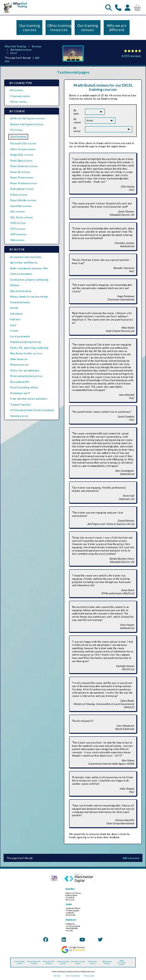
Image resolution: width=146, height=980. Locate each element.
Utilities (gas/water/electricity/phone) (32, 410)
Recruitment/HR (20, 382)
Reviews (36, 46)
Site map (57, 976)
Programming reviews (22, 189)
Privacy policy (89, 976)
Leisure (14, 331)
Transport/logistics (21, 405)
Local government (20, 336)
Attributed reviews (21, 50)
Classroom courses (20, 96)
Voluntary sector (19, 416)
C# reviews (16, 130)
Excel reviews (18, 137)
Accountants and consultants (26, 257)
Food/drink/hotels (20, 302)
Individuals (16, 314)
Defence (15, 285)
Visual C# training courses (122, 962)
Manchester (71, 920)
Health (14, 308)
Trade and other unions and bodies (29, 399)
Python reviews (19, 195)
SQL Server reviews (21, 217)
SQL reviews (17, 212)
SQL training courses (92, 962)
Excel (14, 53)
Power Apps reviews (21, 161)
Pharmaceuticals (19, 365)
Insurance (15, 319)
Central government (21, 274)
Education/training (21, 291)
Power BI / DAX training (49, 962)
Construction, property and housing (29, 280)
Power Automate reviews (24, 166)
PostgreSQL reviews (21, 155)
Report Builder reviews (23, 200)
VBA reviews (17, 240)
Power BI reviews (20, 172)
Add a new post (131, 858)
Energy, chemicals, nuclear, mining (29, 296)
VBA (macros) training (107, 962)
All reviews (16, 90)
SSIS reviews (18, 229)
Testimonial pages (73, 72)
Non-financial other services (26, 353)
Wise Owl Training (16, 46)
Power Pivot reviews (22, 177)
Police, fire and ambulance (25, 370)
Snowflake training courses (78, 962)
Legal (13, 325)
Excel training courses (20, 962)
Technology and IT (20, 393)
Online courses (18, 102)
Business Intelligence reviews (27, 124)
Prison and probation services (26, 376)
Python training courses (63, 962)
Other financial (19, 359)
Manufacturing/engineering (26, 342)
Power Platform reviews (23, 183)
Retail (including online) (24, 387)
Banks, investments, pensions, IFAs (29, 268)
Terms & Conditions (73, 976)
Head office (70, 889)
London (69, 904)
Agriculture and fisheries (24, 262)
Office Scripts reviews (23, 149)
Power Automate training (34, 962)
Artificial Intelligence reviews (27, 118)
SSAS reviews (18, 223)
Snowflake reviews (21, 206)
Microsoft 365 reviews (23, 143)
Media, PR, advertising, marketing (29, 348)
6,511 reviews (131, 56)
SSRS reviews (18, 234)
